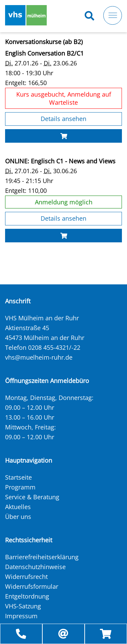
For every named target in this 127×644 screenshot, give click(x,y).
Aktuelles (18, 507)
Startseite (18, 477)
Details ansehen (63, 119)
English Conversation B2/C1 (46, 53)
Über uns (18, 517)
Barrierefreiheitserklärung (42, 557)
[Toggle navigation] (113, 15)
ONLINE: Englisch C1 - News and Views (62, 161)
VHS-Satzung (23, 606)
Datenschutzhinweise (35, 567)
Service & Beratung (32, 497)
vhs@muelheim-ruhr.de (39, 357)
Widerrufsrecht (26, 577)
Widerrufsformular (32, 586)
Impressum (21, 616)
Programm (20, 487)
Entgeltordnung (27, 596)
